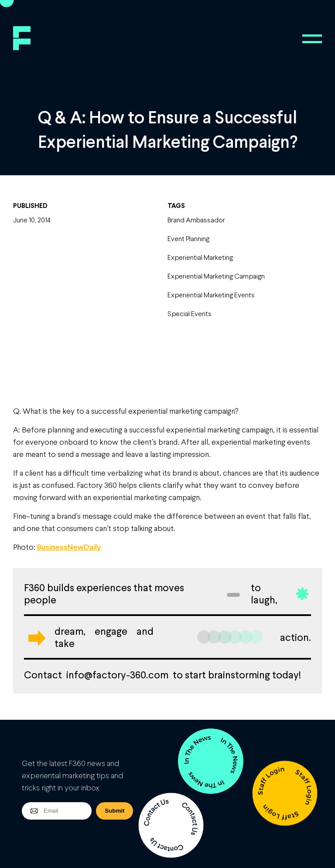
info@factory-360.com (117, 674)
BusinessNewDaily (69, 547)
